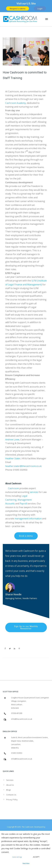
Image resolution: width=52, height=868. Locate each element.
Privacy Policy (12, 800)
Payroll (23, 503)
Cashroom (13, 488)
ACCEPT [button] (36, 857)
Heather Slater (13, 458)
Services (10, 780)
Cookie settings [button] (17, 857)
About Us (10, 785)
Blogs (9, 790)
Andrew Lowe (12, 439)
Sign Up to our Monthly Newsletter (26, 627)
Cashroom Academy (16, 103)
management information (28, 519)
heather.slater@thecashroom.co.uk (23, 466)
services (34, 492)
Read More (26, 863)
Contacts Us (11, 795)
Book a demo (26, 536)
